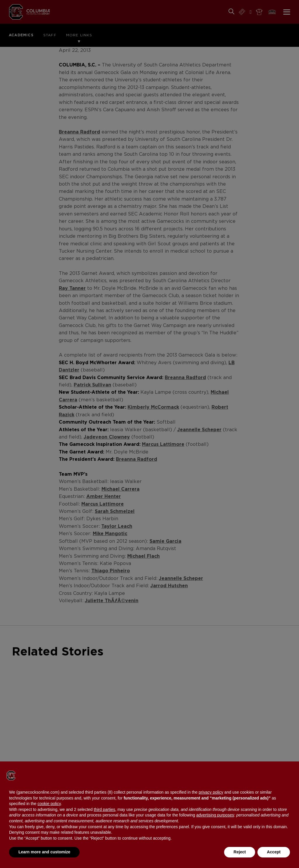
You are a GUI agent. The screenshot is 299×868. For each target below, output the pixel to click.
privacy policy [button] (211, 792)
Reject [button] (240, 852)
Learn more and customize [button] (44, 852)
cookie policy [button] (49, 804)
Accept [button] (274, 852)
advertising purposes (215, 815)
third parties (104, 809)
